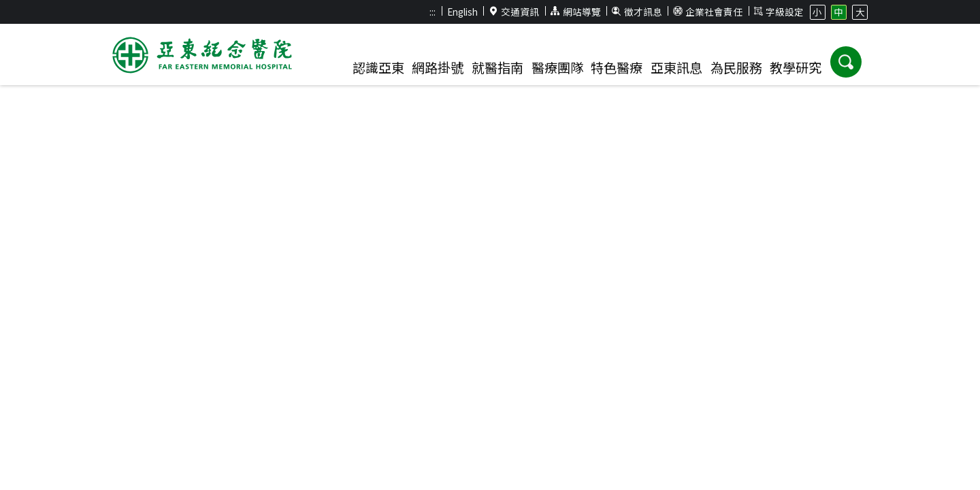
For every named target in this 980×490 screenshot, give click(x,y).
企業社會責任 (708, 12)
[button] (846, 62)
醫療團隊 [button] (557, 67)
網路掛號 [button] (438, 67)
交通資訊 (514, 12)
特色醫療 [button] (617, 67)
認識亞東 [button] (378, 67)
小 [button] (817, 12)
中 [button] (838, 12)
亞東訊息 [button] (676, 67)
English (462, 12)
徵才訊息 (637, 12)
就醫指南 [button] (497, 67)
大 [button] (860, 12)
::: (432, 12)
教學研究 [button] (796, 67)
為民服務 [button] (736, 67)
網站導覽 (576, 12)
